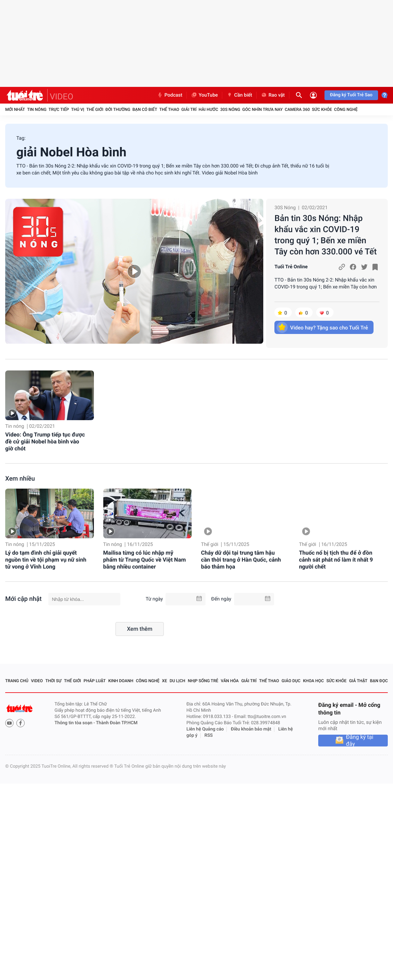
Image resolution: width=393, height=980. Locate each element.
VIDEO (62, 97)
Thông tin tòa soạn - (75, 723)
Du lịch (178, 681)
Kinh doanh (121, 681)
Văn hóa (230, 681)
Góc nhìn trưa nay (263, 109)
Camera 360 (297, 109)
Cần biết (239, 95)
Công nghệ (346, 109)
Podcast (170, 95)
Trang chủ (17, 681)
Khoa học (313, 681)
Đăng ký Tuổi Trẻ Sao (351, 95)
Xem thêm (140, 629)
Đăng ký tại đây (360, 741)
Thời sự (53, 681)
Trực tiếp (59, 109)
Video (37, 681)
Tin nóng (37, 109)
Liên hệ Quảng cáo (205, 729)
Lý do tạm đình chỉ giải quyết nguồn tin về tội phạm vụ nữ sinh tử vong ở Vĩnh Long (46, 560)
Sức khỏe (322, 109)
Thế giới (95, 109)
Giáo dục (291, 681)
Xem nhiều (20, 479)
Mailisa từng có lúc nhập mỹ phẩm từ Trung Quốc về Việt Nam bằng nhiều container (145, 560)
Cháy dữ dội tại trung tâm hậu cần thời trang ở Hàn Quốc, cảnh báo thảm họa (241, 560)
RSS (209, 736)
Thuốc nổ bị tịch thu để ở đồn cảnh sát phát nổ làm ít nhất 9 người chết (336, 560)
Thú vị (78, 109)
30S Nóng (230, 109)
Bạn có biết (145, 109)
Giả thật (358, 681)
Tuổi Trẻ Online (291, 267)
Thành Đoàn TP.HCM (117, 723)
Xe (165, 681)
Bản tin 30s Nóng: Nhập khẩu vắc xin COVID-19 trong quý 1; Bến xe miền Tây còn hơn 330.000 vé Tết (326, 235)
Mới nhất (15, 109)
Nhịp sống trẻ (203, 681)
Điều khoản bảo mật (251, 729)
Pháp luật (95, 681)
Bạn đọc (379, 681)
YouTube (204, 95)
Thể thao (169, 109)
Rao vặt (273, 95)
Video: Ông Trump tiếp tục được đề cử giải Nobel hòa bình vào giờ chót (45, 442)
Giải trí (189, 109)
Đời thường (118, 109)
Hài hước (208, 109)
